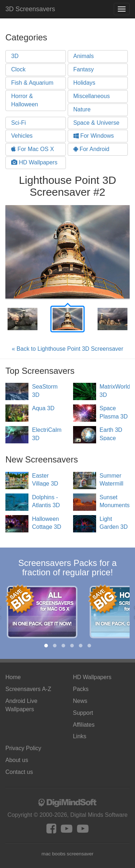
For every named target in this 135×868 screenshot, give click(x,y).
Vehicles (22, 136)
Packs (81, 689)
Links (80, 736)
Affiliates (84, 725)
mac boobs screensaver (67, 854)
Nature (82, 109)
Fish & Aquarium (32, 83)
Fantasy (84, 69)
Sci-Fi (19, 123)
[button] (46, 646)
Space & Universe (96, 123)
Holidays (84, 83)
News (80, 701)
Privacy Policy (23, 748)
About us (17, 760)
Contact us (19, 772)
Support (83, 713)
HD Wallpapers (34, 162)
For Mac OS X (33, 149)
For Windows (94, 136)
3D (15, 56)
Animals (84, 56)
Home (13, 677)
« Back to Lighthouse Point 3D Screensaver (68, 349)
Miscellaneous (92, 96)
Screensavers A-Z (28, 689)
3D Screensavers (30, 9)
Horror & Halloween (25, 100)
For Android (91, 149)
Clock (18, 69)
